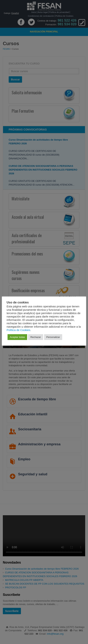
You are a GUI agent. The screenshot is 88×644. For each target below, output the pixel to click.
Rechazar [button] (36, 337)
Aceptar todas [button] (17, 337)
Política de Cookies (18, 330)
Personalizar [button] (53, 337)
